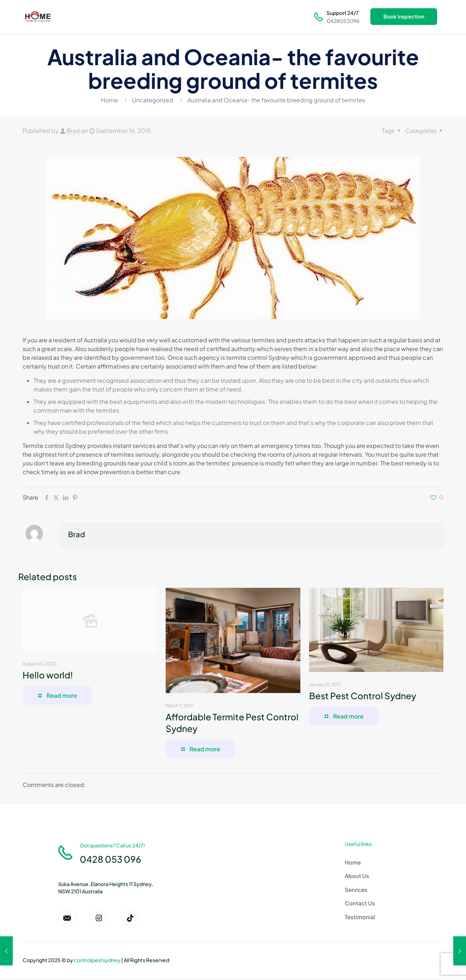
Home (109, 100)
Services (356, 890)
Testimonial (360, 917)
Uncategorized (153, 100)
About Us (357, 876)
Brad (73, 131)
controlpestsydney (97, 962)
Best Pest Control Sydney (363, 696)
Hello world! (48, 675)
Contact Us (360, 903)
